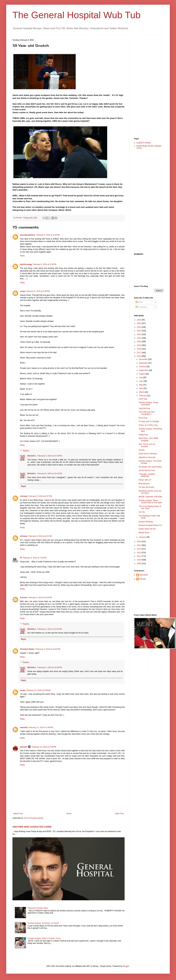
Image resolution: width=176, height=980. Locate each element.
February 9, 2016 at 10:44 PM (50, 629)
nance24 (24, 727)
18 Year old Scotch (146, 487)
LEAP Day (143, 399)
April (141, 388)
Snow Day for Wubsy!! (148, 454)
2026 (139, 320)
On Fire (142, 512)
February (143, 396)
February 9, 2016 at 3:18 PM (48, 235)
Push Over (143, 418)
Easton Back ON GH (147, 529)
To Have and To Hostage (149, 421)
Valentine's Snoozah (147, 457)
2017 (139, 353)
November (144, 363)
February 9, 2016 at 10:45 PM (50, 667)
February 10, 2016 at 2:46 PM (41, 727)
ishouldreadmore (27, 235)
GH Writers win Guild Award (150, 467)
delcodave (144, 575)
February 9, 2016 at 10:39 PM (50, 456)
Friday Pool (143, 435)
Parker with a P (145, 480)
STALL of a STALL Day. (148, 425)
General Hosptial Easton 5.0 (150, 525)
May (141, 385)
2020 (139, 342)
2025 (139, 323)
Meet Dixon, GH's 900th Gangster (149, 439)
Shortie (142, 450)
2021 (139, 338)
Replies (26, 451)
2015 (139, 542)
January (143, 537)
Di (21, 558)
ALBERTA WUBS (143, 143)
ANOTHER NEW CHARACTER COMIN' (32, 827)
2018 (139, 349)
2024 (139, 327)
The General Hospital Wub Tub (77, 15)
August (142, 374)
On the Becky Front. (147, 470)
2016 (139, 356)
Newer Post (18, 814)
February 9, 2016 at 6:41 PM (40, 536)
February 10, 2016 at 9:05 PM (44, 747)
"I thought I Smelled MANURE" (147, 475)
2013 (139, 549)
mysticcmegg (26, 264)
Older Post (119, 814)
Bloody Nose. (144, 533)
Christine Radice (27, 649)
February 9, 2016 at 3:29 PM (45, 264)
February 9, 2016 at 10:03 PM (48, 649)
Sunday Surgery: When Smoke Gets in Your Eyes (150, 502)
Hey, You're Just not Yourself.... (147, 445)
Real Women (144, 484)
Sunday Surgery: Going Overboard (148, 404)
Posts (139, 302)
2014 (139, 545)
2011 (139, 556)
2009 (139, 564)
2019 (139, 345)
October (143, 367)
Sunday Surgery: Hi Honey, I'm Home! (43, 923)
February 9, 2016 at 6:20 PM (38, 291)
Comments (141, 307)
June (141, 381)
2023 (139, 331)
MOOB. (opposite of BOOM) (150, 497)
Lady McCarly (144, 408)
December (144, 359)
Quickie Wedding (146, 522)
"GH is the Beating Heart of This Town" (150, 507)
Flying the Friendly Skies (38, 908)
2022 (139, 334)
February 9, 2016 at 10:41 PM (50, 474)
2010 (139, 560)
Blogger (126, 966)
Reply (22, 256)
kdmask (23, 747)
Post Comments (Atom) (34, 818)
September (144, 370)
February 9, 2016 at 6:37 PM (40, 496)
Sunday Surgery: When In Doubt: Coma (44, 938)
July (141, 377)
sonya (23, 291)
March (142, 392)
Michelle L (32, 456)
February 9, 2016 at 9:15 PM (40, 598)
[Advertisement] (146, 86)
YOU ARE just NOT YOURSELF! (147, 413)
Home (69, 814)
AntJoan (24, 496)
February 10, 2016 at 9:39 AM (39, 690)
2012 (139, 553)
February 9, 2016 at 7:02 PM (34, 558)
